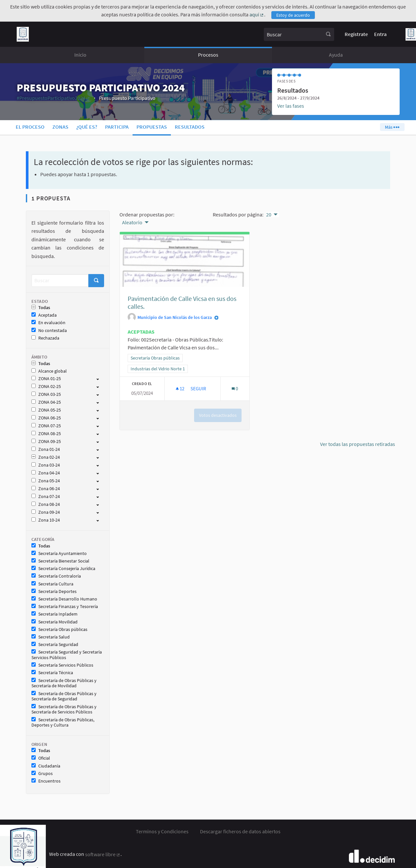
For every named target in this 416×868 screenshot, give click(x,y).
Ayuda (336, 55)
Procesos (208, 55)
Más (392, 127)
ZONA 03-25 (46, 394)
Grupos (42, 774)
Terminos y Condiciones (162, 831)
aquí (257, 14)
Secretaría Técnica (52, 673)
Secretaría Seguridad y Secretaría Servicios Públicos (67, 655)
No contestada (49, 331)
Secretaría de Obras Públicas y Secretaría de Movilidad (64, 683)
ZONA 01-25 (46, 379)
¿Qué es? (87, 127)
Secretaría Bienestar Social (60, 561)
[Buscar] (60, 280)
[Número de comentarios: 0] (235, 388)
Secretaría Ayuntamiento (59, 554)
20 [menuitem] (269, 214)
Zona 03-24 (46, 465)
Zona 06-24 (46, 489)
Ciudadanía (46, 766)
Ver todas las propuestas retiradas (358, 444)
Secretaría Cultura (52, 584)
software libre (103, 854)
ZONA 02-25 (46, 387)
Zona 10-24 (46, 520)
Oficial (41, 758)
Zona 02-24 (46, 457)
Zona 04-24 (46, 473)
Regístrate (356, 34)
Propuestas (152, 127)
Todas (41, 308)
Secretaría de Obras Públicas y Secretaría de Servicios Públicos (64, 710)
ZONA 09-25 (46, 442)
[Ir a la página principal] (23, 34)
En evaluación (48, 323)
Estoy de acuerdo (293, 15)
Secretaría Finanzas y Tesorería (65, 607)
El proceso (30, 127)
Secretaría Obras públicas (59, 629)
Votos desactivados (218, 415)
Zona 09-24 (46, 512)
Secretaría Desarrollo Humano (64, 599)
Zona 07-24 (46, 497)
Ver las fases (291, 106)
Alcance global (49, 371)
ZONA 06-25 (46, 418)
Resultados (190, 127)
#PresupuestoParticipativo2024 (54, 98)
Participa (117, 127)
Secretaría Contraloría (56, 576)
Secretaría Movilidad (54, 622)
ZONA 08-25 (46, 434)
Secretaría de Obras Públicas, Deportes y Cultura (63, 723)
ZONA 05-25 (46, 410)
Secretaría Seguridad (55, 645)
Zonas (60, 127)
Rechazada (45, 338)
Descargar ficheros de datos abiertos (240, 831)
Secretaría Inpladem (54, 614)
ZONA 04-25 (46, 402)
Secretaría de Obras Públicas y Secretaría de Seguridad (64, 696)
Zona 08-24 (46, 504)
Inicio (80, 55)
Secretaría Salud (51, 637)
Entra (380, 34)
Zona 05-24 (46, 481)
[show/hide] (100, 379)
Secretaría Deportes (54, 591)
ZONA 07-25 (46, 426)
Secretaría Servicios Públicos (62, 665)
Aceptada (44, 315)
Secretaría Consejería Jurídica (63, 569)
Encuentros (46, 781)
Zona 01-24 (46, 449)
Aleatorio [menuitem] (132, 222)
